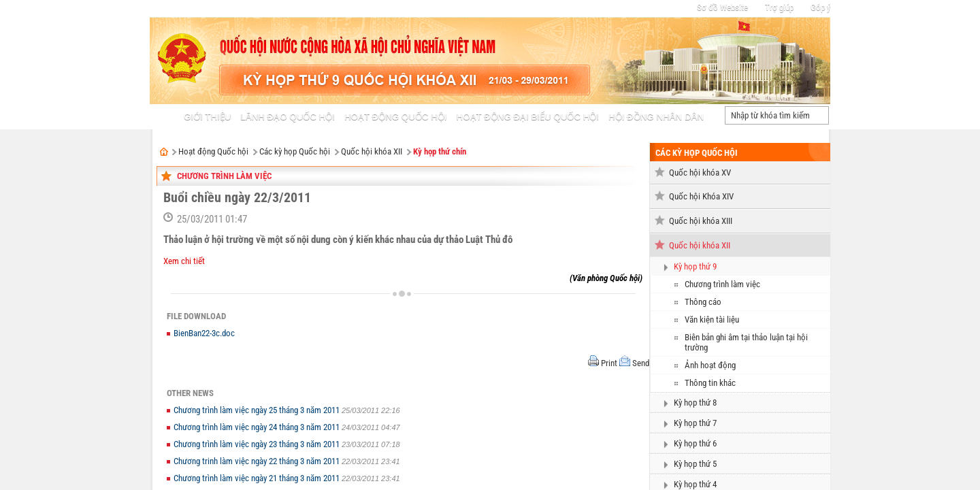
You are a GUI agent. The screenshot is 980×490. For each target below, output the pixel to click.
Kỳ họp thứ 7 (695, 423)
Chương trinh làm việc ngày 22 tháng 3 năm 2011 (258, 461)
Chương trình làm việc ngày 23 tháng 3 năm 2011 (258, 444)
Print (609, 363)
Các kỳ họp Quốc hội (295, 151)
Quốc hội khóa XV (700, 173)
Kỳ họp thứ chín (440, 151)
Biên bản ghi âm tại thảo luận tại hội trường (746, 342)
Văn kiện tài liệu (712, 320)
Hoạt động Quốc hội (213, 151)
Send (641, 363)
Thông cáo (703, 302)
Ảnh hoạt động (710, 365)
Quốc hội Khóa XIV (701, 196)
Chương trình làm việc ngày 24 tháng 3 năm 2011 (258, 427)
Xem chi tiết (184, 261)
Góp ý (820, 7)
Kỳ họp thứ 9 (695, 266)
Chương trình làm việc (224, 176)
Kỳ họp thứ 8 (695, 403)
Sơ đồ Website (722, 7)
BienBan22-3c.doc (204, 333)
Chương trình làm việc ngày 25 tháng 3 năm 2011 (258, 410)
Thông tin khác (710, 383)
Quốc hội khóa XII (372, 151)
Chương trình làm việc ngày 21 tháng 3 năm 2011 (258, 478)
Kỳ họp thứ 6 (695, 443)
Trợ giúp (779, 7)
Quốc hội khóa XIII (701, 221)
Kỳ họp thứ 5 (695, 464)
